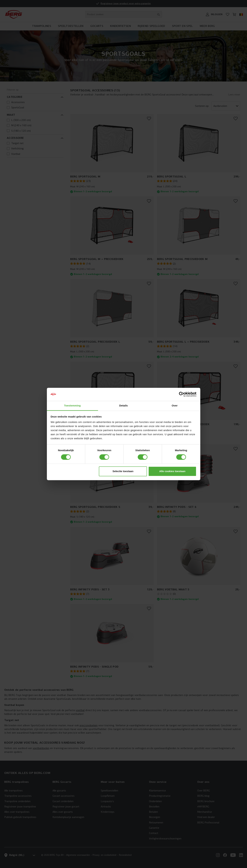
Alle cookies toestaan (172, 471)
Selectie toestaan (123, 471)
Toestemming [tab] (72, 406)
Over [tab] (175, 406)
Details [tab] (124, 406)
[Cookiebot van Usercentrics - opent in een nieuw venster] (181, 394)
